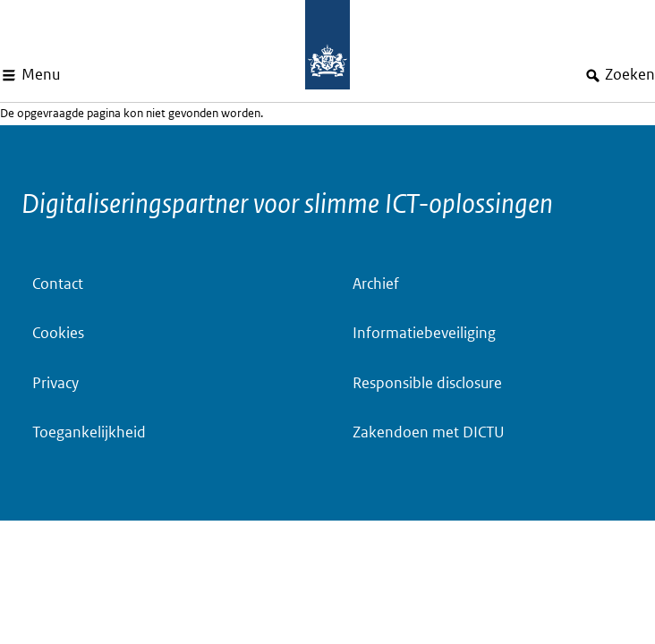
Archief (376, 284)
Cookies (58, 333)
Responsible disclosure (427, 383)
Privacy (55, 383)
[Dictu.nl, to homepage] (327, 45)
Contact (58, 284)
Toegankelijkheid (89, 432)
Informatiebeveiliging (424, 333)
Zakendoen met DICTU (429, 432)
